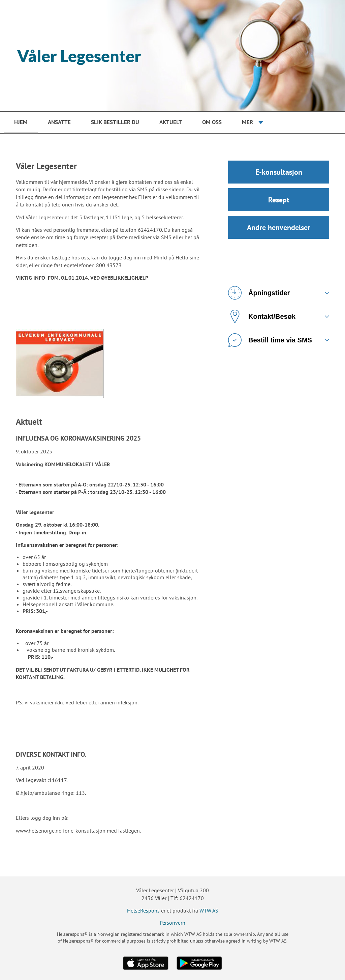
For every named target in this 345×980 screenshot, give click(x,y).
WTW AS (209, 911)
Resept (279, 200)
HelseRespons (143, 911)
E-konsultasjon (279, 172)
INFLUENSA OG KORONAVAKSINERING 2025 (78, 438)
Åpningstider (259, 293)
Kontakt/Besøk (262, 316)
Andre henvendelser (279, 227)
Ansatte (59, 122)
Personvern (172, 923)
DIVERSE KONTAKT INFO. (51, 754)
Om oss (212, 122)
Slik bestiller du (115, 122)
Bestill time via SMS (270, 340)
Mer (247, 122)
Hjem (21, 122)
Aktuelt (171, 122)
